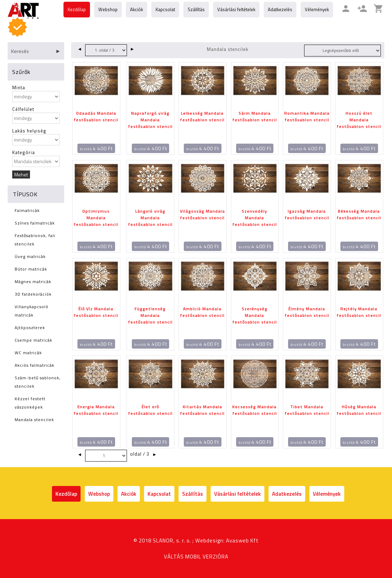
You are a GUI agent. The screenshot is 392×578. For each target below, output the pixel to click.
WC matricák (28, 353)
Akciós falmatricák (35, 365)
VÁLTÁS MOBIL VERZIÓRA (196, 557)
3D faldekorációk (33, 294)
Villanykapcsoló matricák (32, 311)
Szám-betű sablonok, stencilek (38, 382)
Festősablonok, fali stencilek (35, 240)
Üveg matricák (30, 256)
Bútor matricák (31, 269)
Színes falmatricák (35, 223)
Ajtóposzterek (30, 328)
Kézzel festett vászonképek (30, 403)
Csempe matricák (33, 340)
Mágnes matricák (33, 282)
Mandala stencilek (34, 420)
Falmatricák (27, 210)
